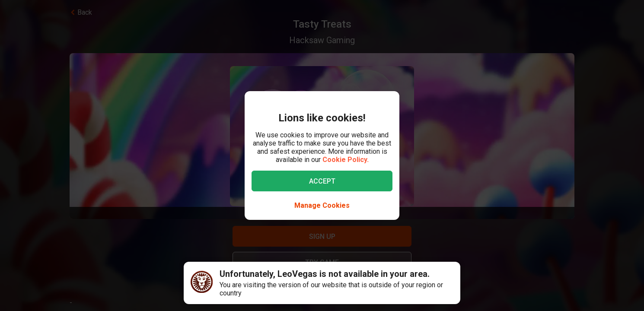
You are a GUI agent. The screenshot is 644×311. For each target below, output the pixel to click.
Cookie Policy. (346, 160)
